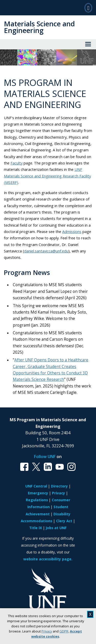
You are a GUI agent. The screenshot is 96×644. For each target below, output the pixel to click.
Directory (59, 486)
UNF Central (36, 486)
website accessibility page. (48, 559)
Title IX (36, 528)
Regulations (37, 500)
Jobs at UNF (56, 528)
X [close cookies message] (90, 614)
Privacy (47, 631)
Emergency (38, 493)
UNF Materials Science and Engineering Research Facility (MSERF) (47, 176)
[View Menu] (88, 44)
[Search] (88, 8)
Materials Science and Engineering (39, 27)
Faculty (17, 163)
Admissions (72, 231)
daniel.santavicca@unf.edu (46, 251)
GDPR (64, 631)
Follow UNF (45, 457)
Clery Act (64, 521)
